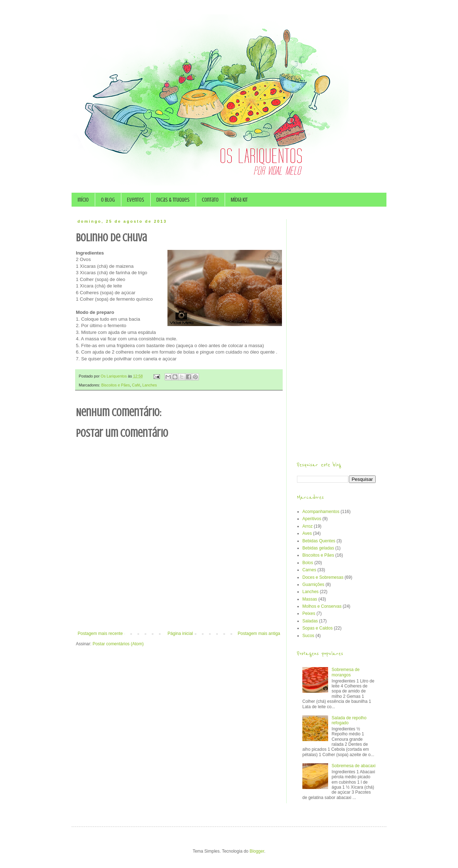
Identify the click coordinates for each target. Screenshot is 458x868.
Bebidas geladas (318, 548)
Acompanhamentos (321, 512)
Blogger (257, 851)
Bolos (308, 563)
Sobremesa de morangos (346, 672)
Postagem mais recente (100, 633)
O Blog (108, 200)
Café (136, 385)
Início (83, 200)
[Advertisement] (179, 611)
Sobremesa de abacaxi (354, 766)
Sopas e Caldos (318, 628)
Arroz (308, 526)
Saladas (310, 621)
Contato (210, 200)
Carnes (309, 570)
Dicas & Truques (173, 200)
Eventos (136, 200)
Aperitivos (312, 519)
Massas (310, 599)
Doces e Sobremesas (323, 577)
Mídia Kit (239, 200)
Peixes (309, 613)
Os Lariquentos (114, 376)
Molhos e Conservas (322, 606)
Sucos (308, 636)
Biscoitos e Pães (116, 385)
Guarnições (313, 585)
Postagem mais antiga (259, 633)
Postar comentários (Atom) (118, 644)
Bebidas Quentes (319, 541)
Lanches (150, 385)
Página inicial (180, 633)
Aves (307, 533)
